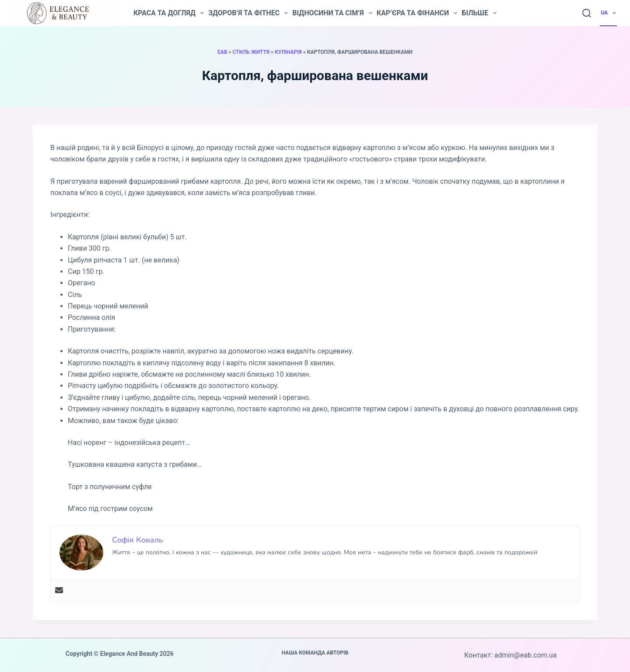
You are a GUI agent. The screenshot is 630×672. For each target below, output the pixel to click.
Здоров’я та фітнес (248, 13)
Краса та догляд (169, 13)
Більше (479, 13)
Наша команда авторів (315, 653)
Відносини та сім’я (332, 13)
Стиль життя (251, 52)
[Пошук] (587, 13)
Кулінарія (288, 52)
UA (609, 13)
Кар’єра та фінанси (417, 13)
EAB (222, 52)
